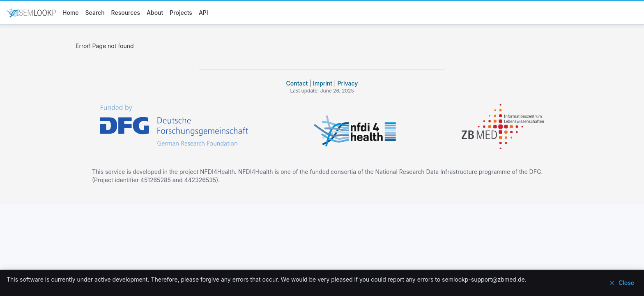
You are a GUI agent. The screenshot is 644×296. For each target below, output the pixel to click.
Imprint (323, 83)
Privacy (348, 83)
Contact (297, 83)
